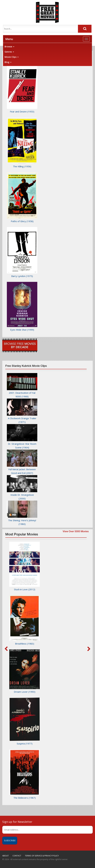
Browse (9, 47)
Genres (9, 52)
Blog (8, 62)
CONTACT (17, 856)
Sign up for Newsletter (17, 822)
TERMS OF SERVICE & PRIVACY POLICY (42, 856)
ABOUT (5, 856)
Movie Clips (12, 57)
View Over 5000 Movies (76, 532)
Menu (9, 39)
